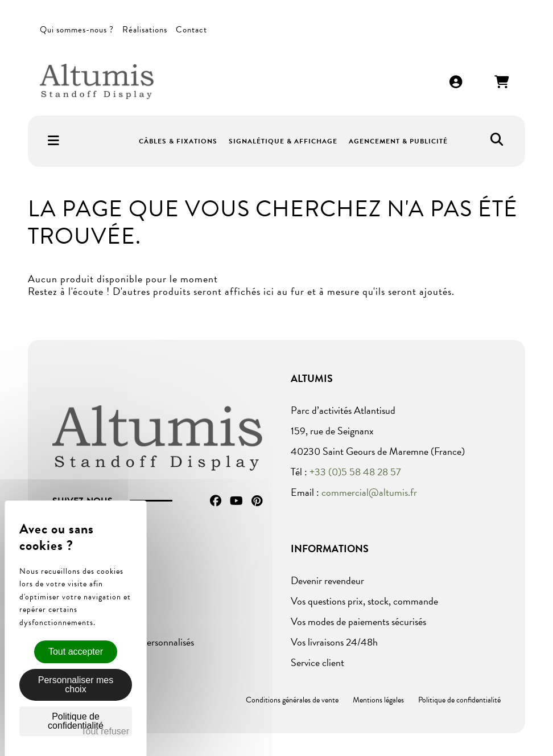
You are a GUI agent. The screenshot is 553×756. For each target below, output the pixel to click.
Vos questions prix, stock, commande (364, 601)
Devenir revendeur (327, 580)
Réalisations (145, 30)
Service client (317, 662)
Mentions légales (378, 700)
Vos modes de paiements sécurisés (358, 621)
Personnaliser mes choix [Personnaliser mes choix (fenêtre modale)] (76, 685)
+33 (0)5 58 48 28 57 (355, 472)
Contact (191, 30)
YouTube (236, 501)
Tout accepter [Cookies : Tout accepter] (76, 652)
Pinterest (257, 501)
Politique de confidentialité (459, 700)
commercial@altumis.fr (369, 492)
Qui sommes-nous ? (77, 30)
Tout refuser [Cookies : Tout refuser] (105, 731)
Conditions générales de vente (292, 700)
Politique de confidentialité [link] (76, 721)
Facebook (216, 501)
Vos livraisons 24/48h (334, 642)
